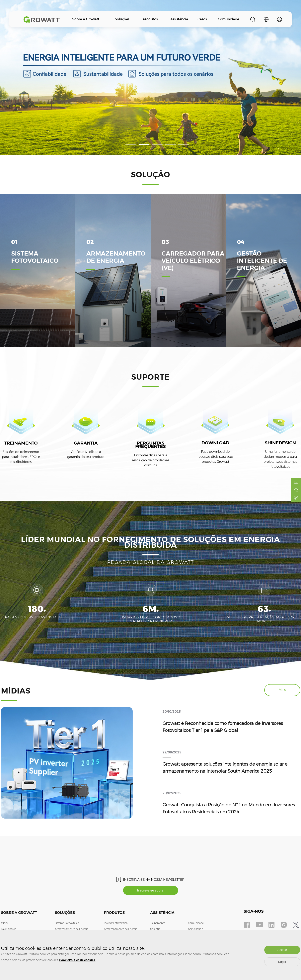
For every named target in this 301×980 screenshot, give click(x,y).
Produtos (150, 19)
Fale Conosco (9, 929)
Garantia (155, 929)
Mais (282, 690)
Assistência (179, 19)
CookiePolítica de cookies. (77, 960)
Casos (202, 19)
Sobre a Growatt (86, 19)
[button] (131, 145)
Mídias (5, 923)
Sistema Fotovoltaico (67, 923)
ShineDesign (196, 929)
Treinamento (158, 923)
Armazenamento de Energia (72, 929)
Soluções (122, 19)
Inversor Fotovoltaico (116, 923)
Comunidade (228, 19)
